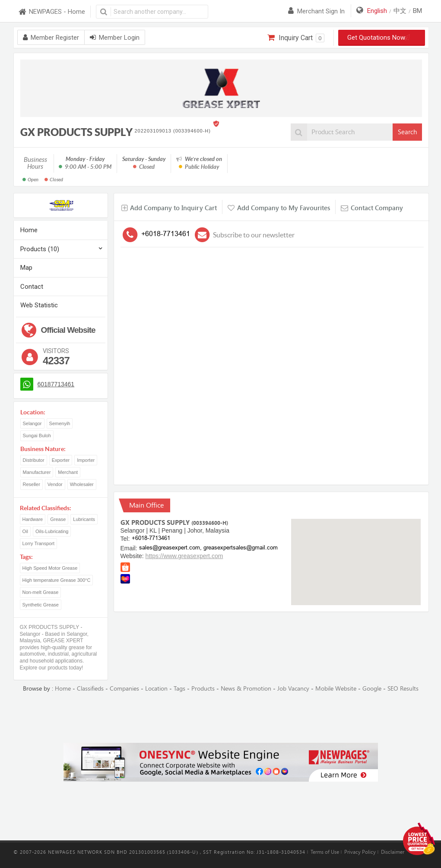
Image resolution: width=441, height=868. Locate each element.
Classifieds (90, 689)
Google (372, 689)
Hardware (33, 519)
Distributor (34, 460)
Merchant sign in (316, 11)
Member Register (51, 38)
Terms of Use (325, 852)
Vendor (55, 484)
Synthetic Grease (41, 605)
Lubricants (84, 519)
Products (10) (40, 249)
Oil (25, 531)
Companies (124, 689)
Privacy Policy (360, 852)
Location (156, 689)
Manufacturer (37, 472)
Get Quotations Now (381, 38)
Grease (58, 519)
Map (26, 268)
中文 (400, 11)
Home (29, 230)
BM (417, 11)
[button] (356, 554)
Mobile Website (336, 689)
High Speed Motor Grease (50, 568)
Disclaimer (393, 852)
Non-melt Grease (41, 592)
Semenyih (60, 423)
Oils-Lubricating (52, 531)
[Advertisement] (221, 718)
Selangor (32, 423)
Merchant (68, 472)
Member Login (115, 38)
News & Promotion (246, 689)
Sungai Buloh (37, 436)
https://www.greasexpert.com (184, 556)
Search (407, 132)
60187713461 (56, 384)
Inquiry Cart (296, 38)
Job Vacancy (293, 689)
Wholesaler (82, 484)
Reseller (32, 484)
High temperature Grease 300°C (57, 580)
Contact (32, 287)
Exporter (61, 460)
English (377, 11)
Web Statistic (39, 305)
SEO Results (403, 689)
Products (203, 689)
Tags (179, 689)
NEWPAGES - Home (51, 12)
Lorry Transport (39, 543)
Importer (86, 460)
